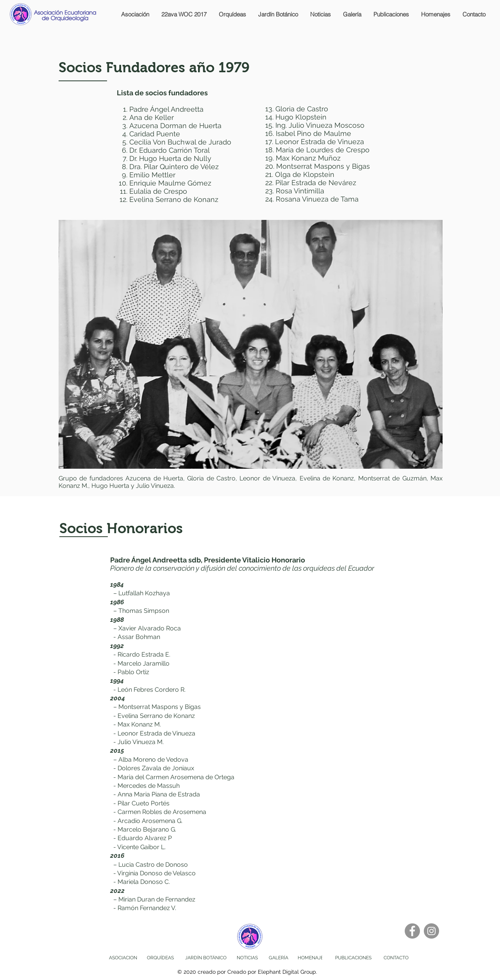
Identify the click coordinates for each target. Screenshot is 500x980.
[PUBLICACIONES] (353, 958)
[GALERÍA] (278, 958)
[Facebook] (412, 931)
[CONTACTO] (396, 958)
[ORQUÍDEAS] (160, 958)
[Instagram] (431, 931)
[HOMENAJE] (310, 958)
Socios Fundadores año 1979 (154, 68)
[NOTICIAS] (247, 958)
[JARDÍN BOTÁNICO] (206, 958)
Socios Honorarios (121, 528)
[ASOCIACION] (123, 958)
